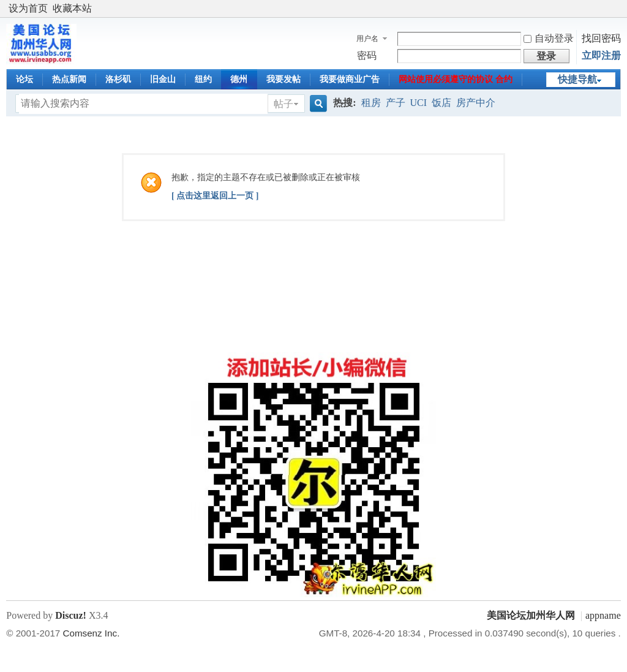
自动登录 (549, 38)
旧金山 (163, 79)
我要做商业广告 (350, 79)
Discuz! (71, 615)
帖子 (283, 104)
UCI (419, 103)
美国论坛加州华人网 (531, 615)
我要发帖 (283, 79)
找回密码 (601, 38)
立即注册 (601, 55)
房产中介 (476, 103)
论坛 (24, 79)
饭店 (441, 103)
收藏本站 (72, 8)
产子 (396, 103)
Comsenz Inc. (92, 633)
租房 (371, 103)
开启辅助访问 (618, 9)
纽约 (203, 79)
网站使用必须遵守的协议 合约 (456, 79)
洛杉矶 (118, 79)
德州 (239, 79)
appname (603, 615)
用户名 (367, 39)
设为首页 (28, 8)
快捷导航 (577, 79)
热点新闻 (69, 79)
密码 (367, 55)
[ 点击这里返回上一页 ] (215, 196)
